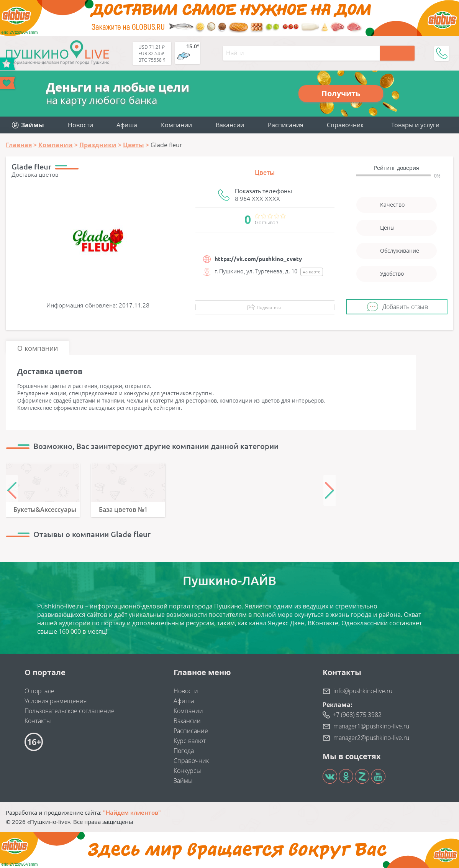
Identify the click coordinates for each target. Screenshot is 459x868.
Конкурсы (187, 771)
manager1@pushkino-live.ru (371, 726)
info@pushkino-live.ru (363, 691)
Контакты (38, 721)
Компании (176, 125)
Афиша (127, 125)
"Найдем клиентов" (132, 812)
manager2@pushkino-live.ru (371, 738)
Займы (183, 781)
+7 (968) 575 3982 (357, 715)
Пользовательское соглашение (70, 711)
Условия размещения (56, 701)
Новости (80, 125)
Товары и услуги (415, 125)
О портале (39, 691)
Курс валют (190, 741)
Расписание (191, 731)
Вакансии (230, 125)
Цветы (265, 173)
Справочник (345, 125)
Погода (184, 751)
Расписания (286, 125)
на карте (312, 272)
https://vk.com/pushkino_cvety (258, 259)
